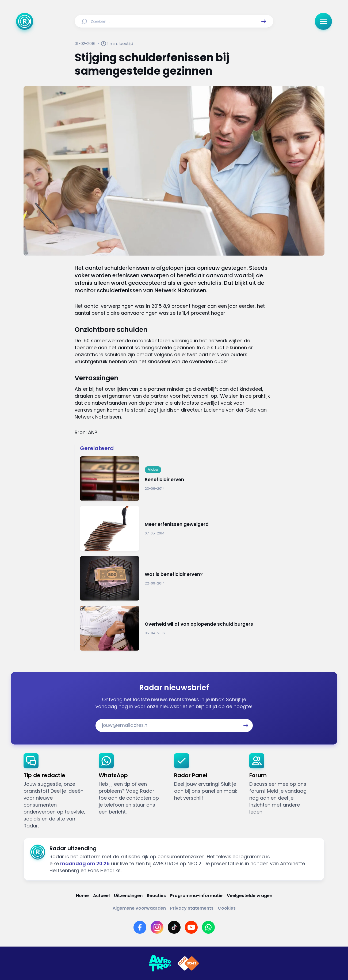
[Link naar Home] (82, 896)
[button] (264, 21)
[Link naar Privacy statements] (192, 908)
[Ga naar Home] (25, 21)
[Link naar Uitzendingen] (128, 896)
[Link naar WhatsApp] (208, 927)
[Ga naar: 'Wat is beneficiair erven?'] (177, 578)
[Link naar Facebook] (140, 927)
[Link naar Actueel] (101, 896)
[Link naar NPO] (188, 963)
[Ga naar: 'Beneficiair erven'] (177, 479)
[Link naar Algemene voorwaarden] (139, 908)
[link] (57, 791)
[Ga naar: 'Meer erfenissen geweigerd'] (177, 528)
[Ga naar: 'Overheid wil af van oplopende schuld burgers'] (177, 628)
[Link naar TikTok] (174, 927)
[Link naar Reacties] (156, 896)
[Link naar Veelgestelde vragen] (250, 896)
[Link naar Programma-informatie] (196, 896)
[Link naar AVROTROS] (160, 963)
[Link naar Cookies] (227, 908)
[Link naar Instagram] (157, 927)
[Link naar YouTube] (191, 927)
